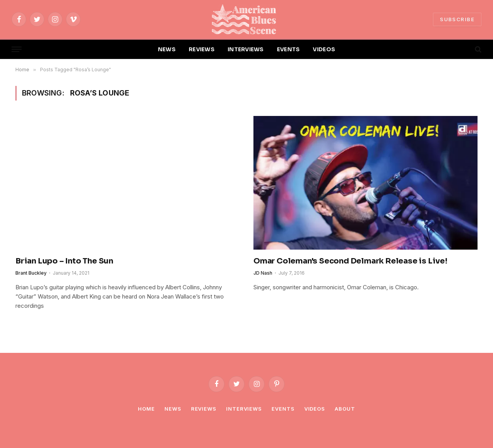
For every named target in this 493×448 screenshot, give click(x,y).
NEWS (167, 49)
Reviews (204, 409)
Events (283, 409)
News (173, 409)
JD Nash (263, 273)
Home (146, 409)
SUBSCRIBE (457, 19)
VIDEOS (324, 49)
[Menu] (17, 49)
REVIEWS (202, 49)
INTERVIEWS (246, 49)
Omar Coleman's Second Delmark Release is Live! (350, 261)
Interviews (244, 409)
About (345, 409)
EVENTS (288, 49)
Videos (315, 409)
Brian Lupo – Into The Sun (64, 261)
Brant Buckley (31, 273)
